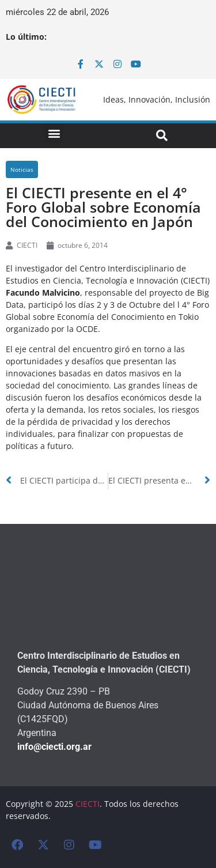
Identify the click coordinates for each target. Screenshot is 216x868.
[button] (54, 133)
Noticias (22, 169)
